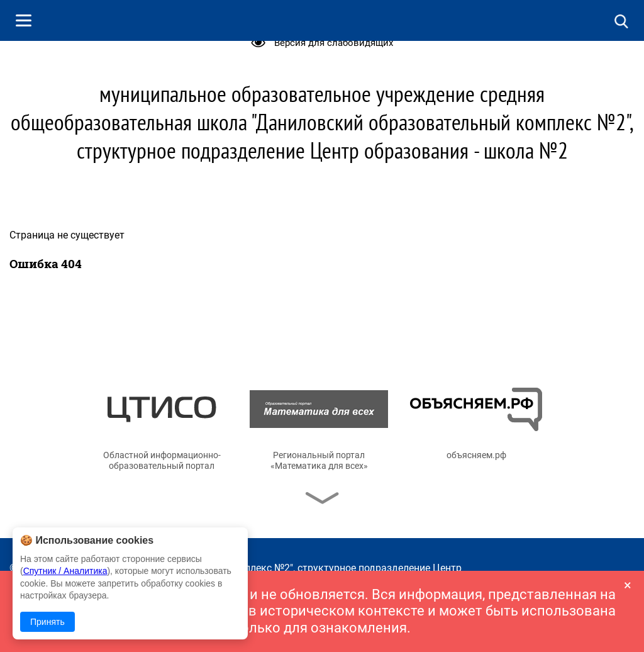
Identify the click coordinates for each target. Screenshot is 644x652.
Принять (47, 622)
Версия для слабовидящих (334, 43)
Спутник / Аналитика (65, 571)
